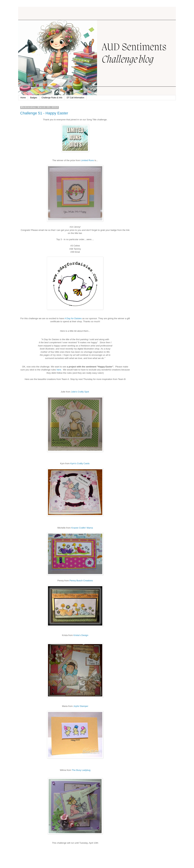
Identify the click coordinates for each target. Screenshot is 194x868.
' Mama (82, 528)
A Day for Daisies (73, 318)
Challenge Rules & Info (52, 98)
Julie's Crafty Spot (80, 392)
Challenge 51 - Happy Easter (44, 113)
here (59, 370)
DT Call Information (75, 98)
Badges (34, 98)
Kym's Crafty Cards (80, 463)
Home (23, 98)
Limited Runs (87, 160)
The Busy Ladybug (81, 770)
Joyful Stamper (81, 706)
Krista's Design (81, 635)
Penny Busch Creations (81, 581)
